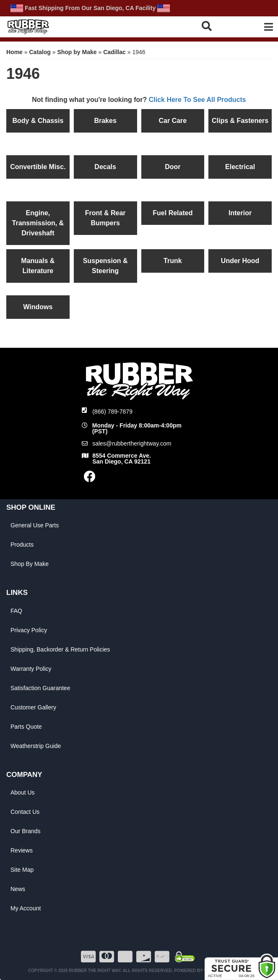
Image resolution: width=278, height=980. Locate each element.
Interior (240, 213)
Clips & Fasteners (240, 121)
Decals (105, 167)
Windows (38, 307)
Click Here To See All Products (197, 100)
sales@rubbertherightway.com (132, 443)
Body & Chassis (38, 121)
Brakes (105, 121)
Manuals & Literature (38, 266)
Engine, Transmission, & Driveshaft (38, 223)
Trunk (173, 261)
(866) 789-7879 (112, 412)
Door (173, 167)
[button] (217, 26)
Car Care (173, 121)
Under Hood (240, 261)
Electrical (240, 167)
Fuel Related (173, 213)
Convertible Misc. (38, 167)
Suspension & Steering (105, 266)
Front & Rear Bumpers (105, 218)
